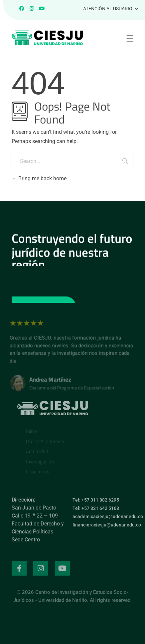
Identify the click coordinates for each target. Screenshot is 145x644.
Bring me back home (39, 178)
